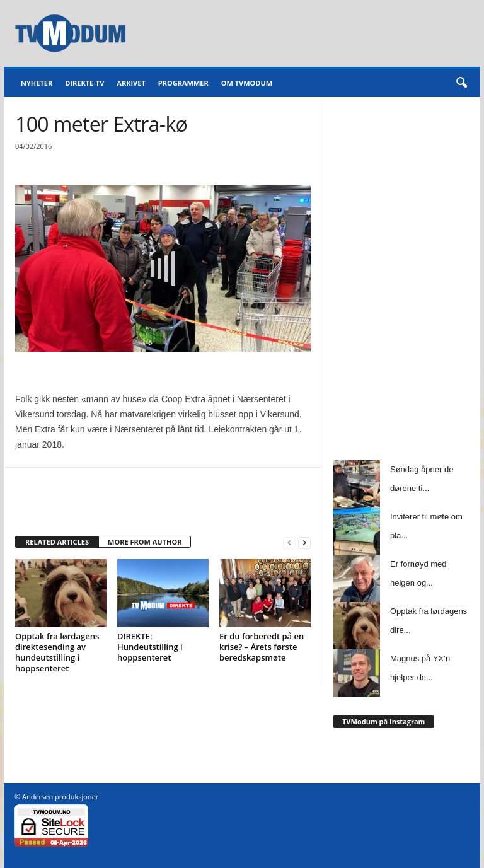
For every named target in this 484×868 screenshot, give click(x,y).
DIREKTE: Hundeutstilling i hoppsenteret (150, 647)
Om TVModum (247, 83)
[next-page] (304, 542)
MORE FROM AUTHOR (145, 542)
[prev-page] (289, 542)
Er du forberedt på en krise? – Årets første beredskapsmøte (262, 647)
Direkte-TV (84, 83)
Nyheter (37, 83)
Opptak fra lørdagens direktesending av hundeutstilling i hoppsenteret (57, 652)
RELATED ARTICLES (57, 542)
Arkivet (131, 83)
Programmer (183, 83)
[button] (461, 83)
